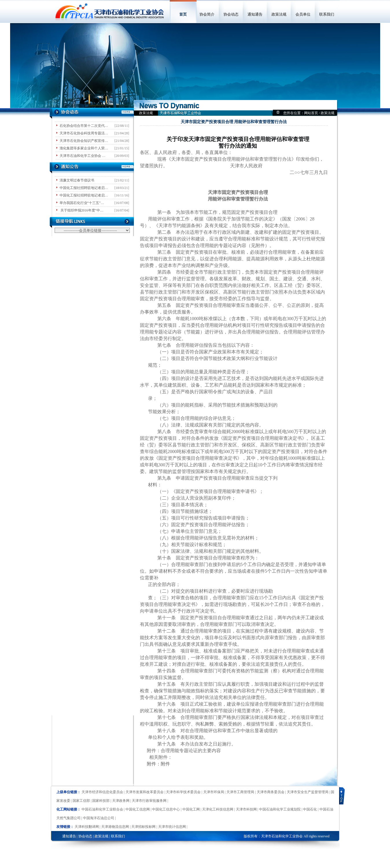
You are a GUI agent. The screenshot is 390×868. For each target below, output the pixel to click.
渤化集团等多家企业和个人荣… (84, 148)
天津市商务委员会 (271, 792)
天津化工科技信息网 (218, 809)
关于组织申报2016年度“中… (82, 210)
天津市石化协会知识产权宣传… (84, 141)
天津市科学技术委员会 (183, 792)
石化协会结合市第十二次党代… (84, 126)
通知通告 (255, 14)
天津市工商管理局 (240, 792)
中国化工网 (191, 809)
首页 (183, 14)
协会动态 (231, 14)
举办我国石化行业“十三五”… (82, 203)
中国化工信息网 (138, 809)
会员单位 (303, 14)
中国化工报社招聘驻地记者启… (84, 188)
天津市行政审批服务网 (149, 801)
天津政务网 (121, 801)
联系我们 (327, 14)
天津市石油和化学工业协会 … (83, 156)
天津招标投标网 (143, 827)
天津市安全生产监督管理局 (308, 792)
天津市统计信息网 (172, 827)
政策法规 (279, 14)
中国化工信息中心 (166, 809)
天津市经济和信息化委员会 (102, 792)
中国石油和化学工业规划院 (280, 809)
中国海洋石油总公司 (99, 818)
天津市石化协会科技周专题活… (84, 133)
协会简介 (207, 14)
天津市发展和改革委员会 (145, 792)
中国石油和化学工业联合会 (102, 809)
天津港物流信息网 (115, 827)
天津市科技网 (246, 809)
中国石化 (310, 809)
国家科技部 (101, 801)
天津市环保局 (214, 792)
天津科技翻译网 (87, 827)
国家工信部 (81, 801)
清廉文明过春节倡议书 (77, 180)
